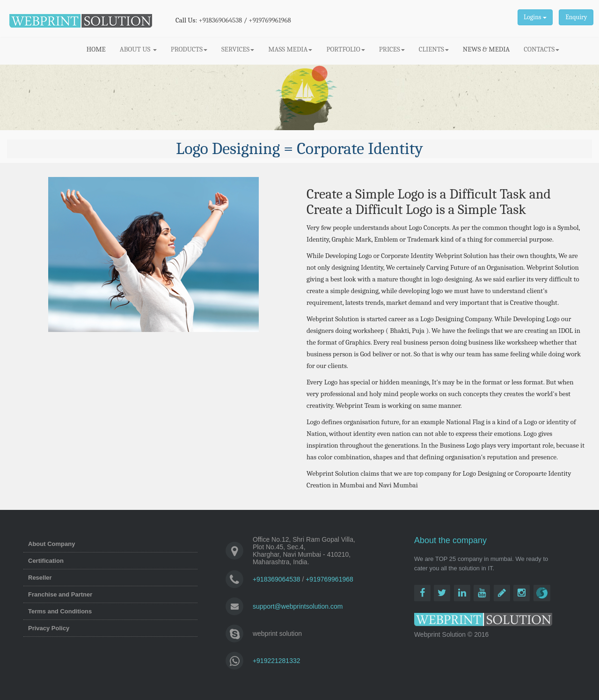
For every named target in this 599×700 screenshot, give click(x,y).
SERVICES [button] (238, 49)
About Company (51, 544)
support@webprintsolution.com (298, 606)
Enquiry (576, 17)
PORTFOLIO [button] (345, 49)
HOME (100, 49)
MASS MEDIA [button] (290, 49)
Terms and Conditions (60, 611)
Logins (535, 17)
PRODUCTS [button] (189, 49)
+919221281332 (277, 661)
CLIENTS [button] (434, 49)
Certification (46, 561)
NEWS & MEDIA (486, 49)
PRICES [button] (392, 49)
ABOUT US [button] (138, 49)
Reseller (40, 578)
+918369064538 (221, 20)
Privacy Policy (49, 628)
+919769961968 (270, 20)
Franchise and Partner (60, 594)
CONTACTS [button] (541, 49)
